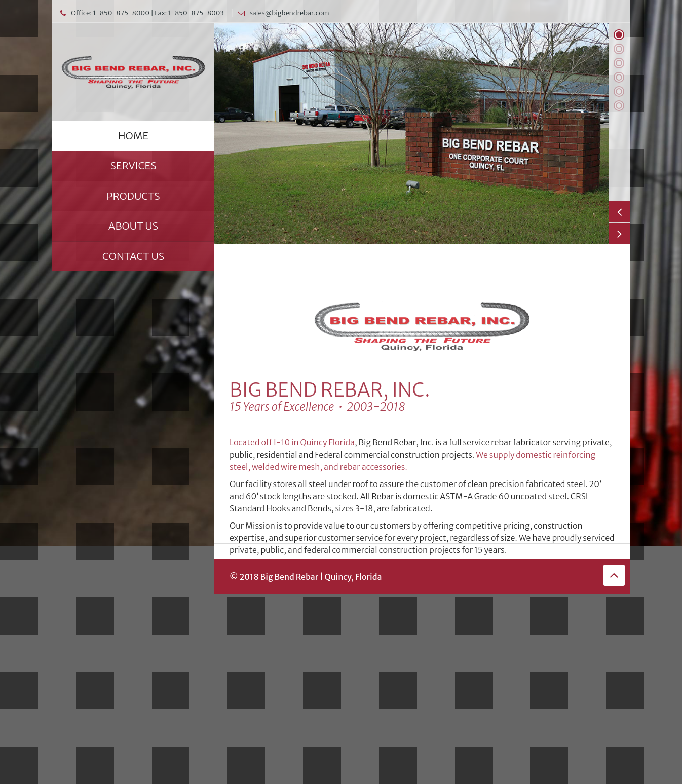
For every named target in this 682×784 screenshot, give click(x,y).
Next (619, 234)
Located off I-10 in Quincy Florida (292, 499)
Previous (619, 212)
